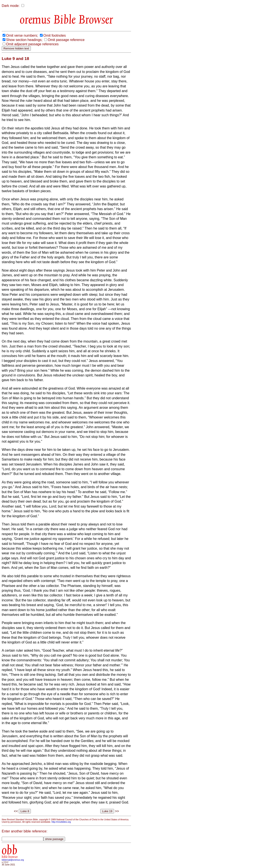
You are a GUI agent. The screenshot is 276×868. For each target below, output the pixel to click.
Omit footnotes (55, 35)
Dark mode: (11, 6)
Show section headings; (24, 40)
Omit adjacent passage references (32, 44)
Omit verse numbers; (22, 35)
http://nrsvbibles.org (61, 822)
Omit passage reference (66, 40)
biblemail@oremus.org (13, 860)
